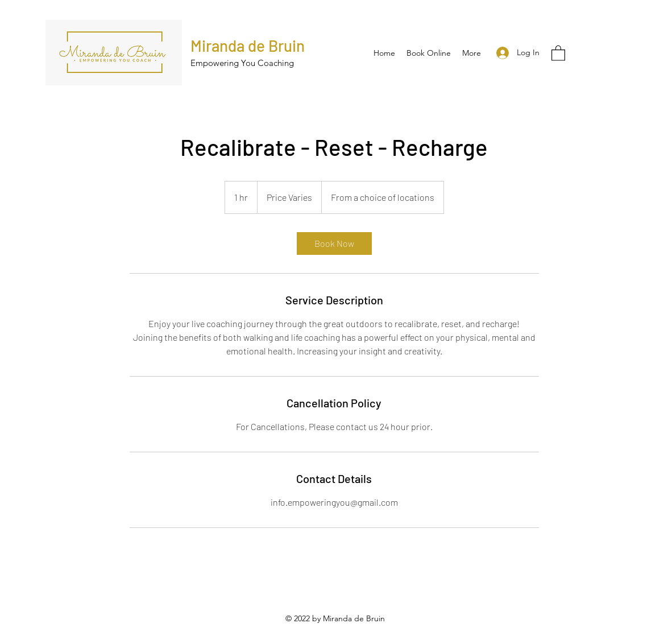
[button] (558, 53)
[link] (334, 243)
